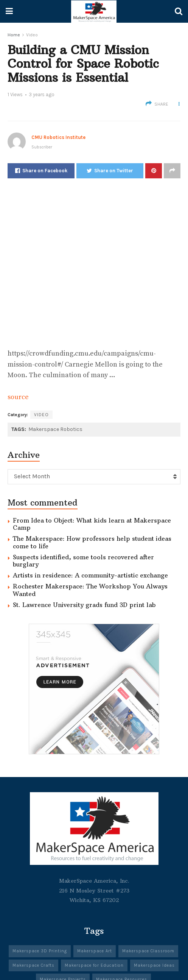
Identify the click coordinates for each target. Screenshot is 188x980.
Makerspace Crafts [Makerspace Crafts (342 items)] (33, 965)
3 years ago (42, 94)
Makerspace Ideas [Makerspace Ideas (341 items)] (154, 965)
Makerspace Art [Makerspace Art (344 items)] (95, 951)
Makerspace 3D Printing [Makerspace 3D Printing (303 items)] (40, 951)
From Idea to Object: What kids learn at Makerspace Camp (92, 524)
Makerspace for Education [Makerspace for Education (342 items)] (94, 965)
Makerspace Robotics (55, 429)
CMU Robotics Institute (58, 137)
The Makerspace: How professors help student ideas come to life (92, 542)
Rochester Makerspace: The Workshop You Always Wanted (90, 590)
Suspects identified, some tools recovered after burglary (83, 561)
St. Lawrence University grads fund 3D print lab (84, 605)
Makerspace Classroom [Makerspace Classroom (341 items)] (148, 951)
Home (14, 35)
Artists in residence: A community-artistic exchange (90, 575)
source (18, 397)
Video (32, 35)
